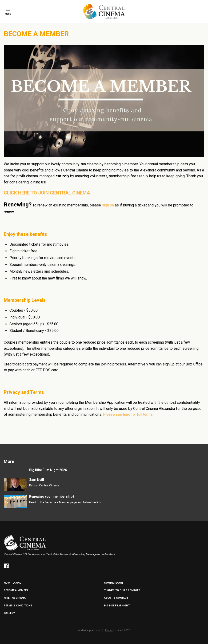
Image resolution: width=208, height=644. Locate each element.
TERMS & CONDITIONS (18, 606)
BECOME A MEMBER (16, 590)
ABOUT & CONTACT (116, 598)
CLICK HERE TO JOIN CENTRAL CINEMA (47, 193)
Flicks (109, 630)
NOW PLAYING (13, 583)
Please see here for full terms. (128, 414)
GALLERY (9, 613)
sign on (108, 205)
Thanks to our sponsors (122, 590)
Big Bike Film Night (117, 606)
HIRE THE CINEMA (15, 598)
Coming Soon (113, 583)
